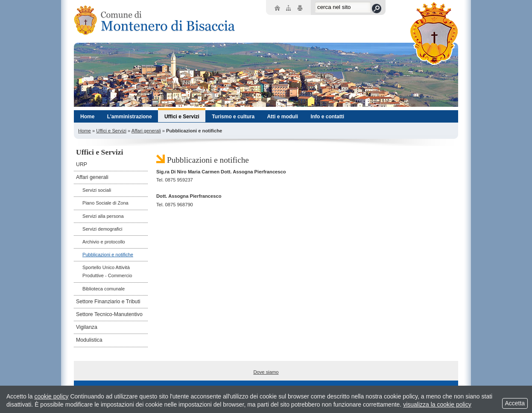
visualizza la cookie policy (437, 404)
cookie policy (51, 396)
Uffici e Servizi (111, 131)
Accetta (515, 403)
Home (85, 131)
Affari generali (146, 131)
